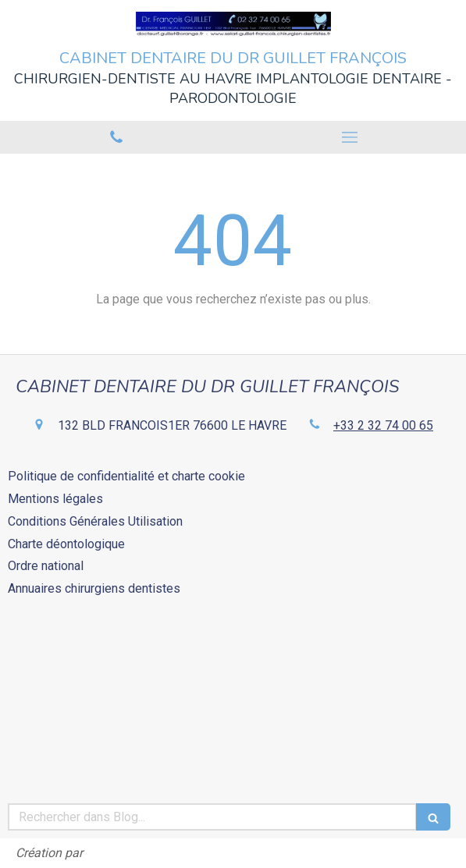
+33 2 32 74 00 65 (383, 425)
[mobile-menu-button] (350, 137)
